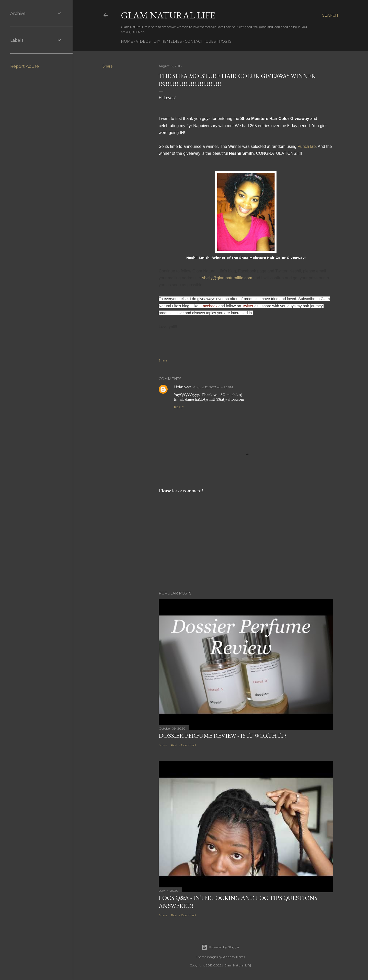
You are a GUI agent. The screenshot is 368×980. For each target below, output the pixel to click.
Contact (194, 41)
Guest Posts (218, 41)
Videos (143, 41)
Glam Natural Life (168, 15)
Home (127, 41)
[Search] (330, 15)
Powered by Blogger (220, 947)
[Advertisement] (246, 542)
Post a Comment (184, 745)
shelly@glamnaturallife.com (227, 278)
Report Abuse (25, 66)
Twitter (248, 306)
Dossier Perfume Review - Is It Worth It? (223, 736)
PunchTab (307, 146)
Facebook (209, 306)
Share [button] (108, 66)
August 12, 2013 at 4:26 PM (213, 387)
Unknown (183, 387)
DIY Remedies (168, 41)
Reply (179, 407)
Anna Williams (234, 957)
